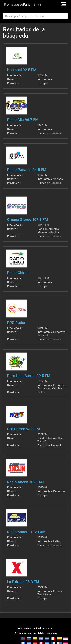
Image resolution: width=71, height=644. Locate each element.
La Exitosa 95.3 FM (23, 582)
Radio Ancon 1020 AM (26, 482)
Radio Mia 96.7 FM (23, 120)
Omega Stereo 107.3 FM (27, 220)
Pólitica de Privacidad (29, 628)
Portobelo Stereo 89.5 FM (29, 376)
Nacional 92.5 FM (22, 70)
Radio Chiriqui (19, 273)
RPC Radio (16, 323)
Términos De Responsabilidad (29, 634)
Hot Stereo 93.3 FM (23, 429)
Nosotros (47, 628)
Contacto (52, 634)
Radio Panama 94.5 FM (27, 170)
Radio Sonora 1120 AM (26, 532)
